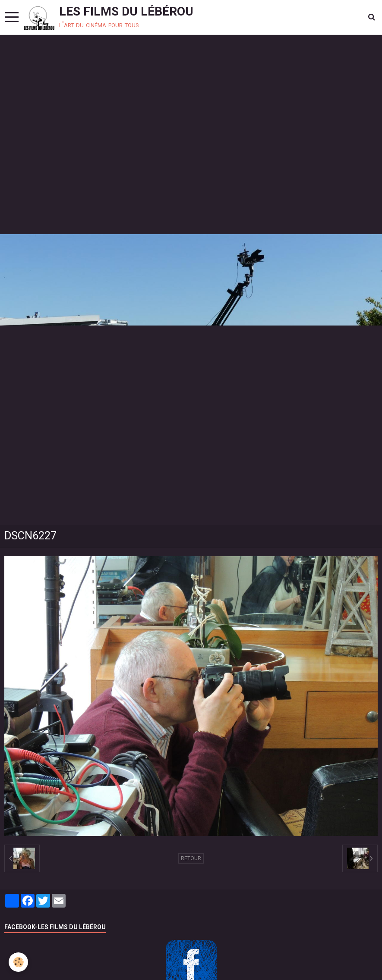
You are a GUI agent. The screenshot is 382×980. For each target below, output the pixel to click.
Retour (191, 858)
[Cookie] (18, 962)
